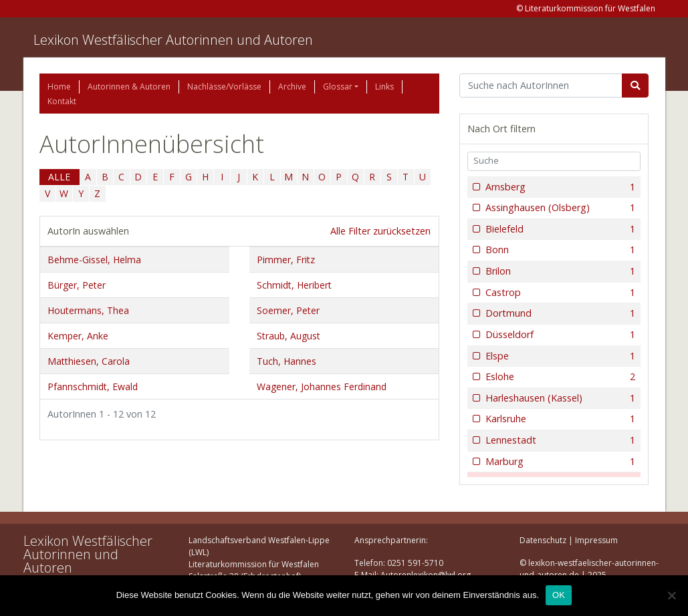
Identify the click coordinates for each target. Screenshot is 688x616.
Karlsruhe (559, 419)
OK (559, 595)
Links (384, 87)
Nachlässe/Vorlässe (224, 87)
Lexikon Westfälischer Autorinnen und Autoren (173, 40)
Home (59, 87)
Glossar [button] (338, 87)
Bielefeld (559, 229)
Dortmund (559, 313)
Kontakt (62, 101)
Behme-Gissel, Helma (94, 260)
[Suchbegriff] (541, 86)
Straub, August (289, 336)
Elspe (559, 356)
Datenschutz (543, 540)
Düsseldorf (559, 335)
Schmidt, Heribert (294, 285)
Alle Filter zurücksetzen (380, 231)
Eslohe (559, 377)
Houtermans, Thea (88, 310)
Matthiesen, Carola (89, 361)
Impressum (596, 540)
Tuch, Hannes (286, 361)
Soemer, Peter (288, 310)
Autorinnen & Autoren (129, 87)
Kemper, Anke (78, 336)
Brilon (559, 271)
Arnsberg (559, 187)
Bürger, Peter (77, 285)
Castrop (559, 293)
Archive (292, 87)
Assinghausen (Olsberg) (559, 208)
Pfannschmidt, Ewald (93, 387)
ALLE (59, 177)
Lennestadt (559, 440)
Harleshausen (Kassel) (559, 398)
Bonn (559, 250)
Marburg (559, 462)
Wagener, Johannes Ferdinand (322, 387)
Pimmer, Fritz (286, 260)
